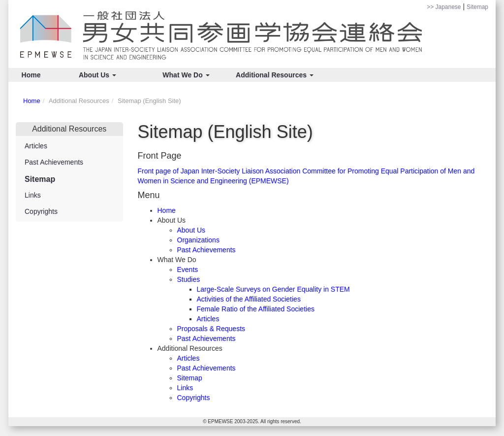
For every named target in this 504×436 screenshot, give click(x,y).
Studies (189, 279)
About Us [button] (97, 75)
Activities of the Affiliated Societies (249, 299)
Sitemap (477, 7)
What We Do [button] (186, 75)
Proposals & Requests (211, 329)
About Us (191, 230)
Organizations (198, 240)
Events (188, 269)
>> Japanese (444, 7)
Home (31, 75)
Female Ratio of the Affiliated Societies (256, 309)
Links (185, 388)
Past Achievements (206, 250)
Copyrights (194, 398)
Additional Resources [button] (275, 75)
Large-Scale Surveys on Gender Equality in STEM (273, 289)
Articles (208, 319)
